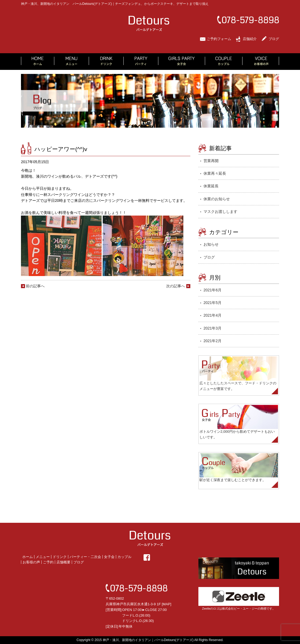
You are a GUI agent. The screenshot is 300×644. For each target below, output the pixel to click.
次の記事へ (176, 286)
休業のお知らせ (217, 199)
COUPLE (224, 62)
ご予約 (48, 562)
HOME (38, 62)
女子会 (109, 557)
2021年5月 (212, 303)
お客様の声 (31, 562)
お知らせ (211, 244)
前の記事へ (35, 286)
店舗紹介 (250, 39)
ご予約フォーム (219, 39)
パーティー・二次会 (85, 557)
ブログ (274, 39)
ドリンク (60, 557)
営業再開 (211, 161)
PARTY (141, 62)
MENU (72, 62)
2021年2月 (212, 341)
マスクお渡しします (220, 212)
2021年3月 (212, 328)
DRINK (106, 62)
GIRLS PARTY (182, 62)
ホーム (28, 557)
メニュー (43, 557)
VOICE (261, 62)
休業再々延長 (215, 173)
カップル (124, 557)
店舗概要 (63, 562)
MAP (166, 604)
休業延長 (211, 186)
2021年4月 (212, 315)
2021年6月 (212, 290)
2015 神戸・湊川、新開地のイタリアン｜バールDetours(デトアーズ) (144, 640)
